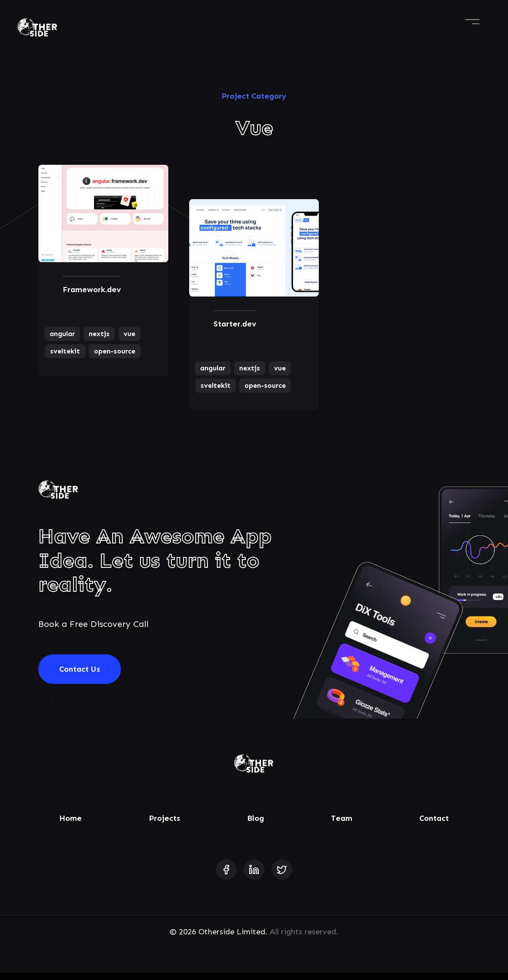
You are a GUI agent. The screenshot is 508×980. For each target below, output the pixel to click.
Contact (434, 826)
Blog (256, 826)
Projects (164, 826)
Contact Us (80, 677)
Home (70, 826)
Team (342, 826)
